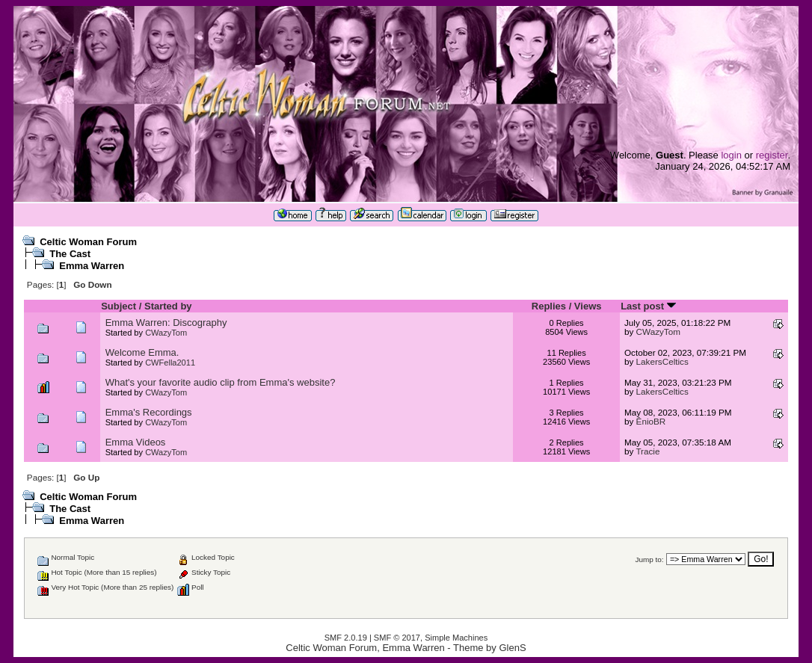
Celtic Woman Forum (88, 242)
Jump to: (650, 559)
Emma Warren (92, 266)
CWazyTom (166, 333)
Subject (119, 306)
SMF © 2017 (397, 638)
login (731, 155)
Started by (168, 306)
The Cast (70, 254)
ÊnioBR (651, 421)
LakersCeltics (662, 361)
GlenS (512, 648)
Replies (549, 306)
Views (588, 306)
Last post (648, 306)
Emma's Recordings (149, 412)
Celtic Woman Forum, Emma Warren (365, 648)
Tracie (648, 451)
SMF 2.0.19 (346, 638)
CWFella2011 (170, 363)
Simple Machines (456, 638)
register (772, 155)
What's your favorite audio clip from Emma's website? (221, 382)
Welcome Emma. (142, 352)
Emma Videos (136, 442)
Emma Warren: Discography (166, 323)
